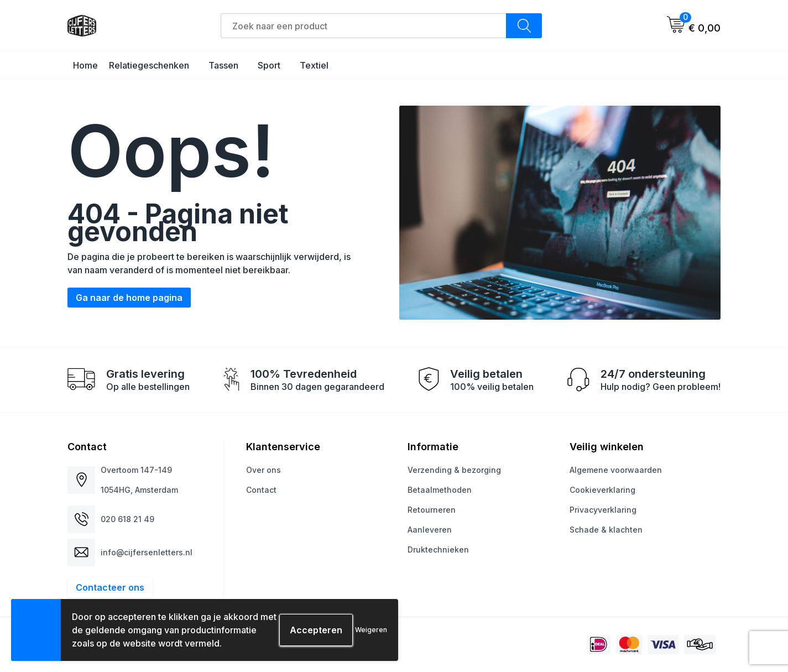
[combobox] (364, 26)
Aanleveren (430, 530)
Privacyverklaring (603, 510)
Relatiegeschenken (149, 65)
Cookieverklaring (602, 490)
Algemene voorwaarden (616, 470)
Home (85, 65)
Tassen (223, 65)
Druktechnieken (438, 549)
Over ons (263, 470)
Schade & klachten (606, 530)
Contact (261, 490)
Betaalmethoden (440, 490)
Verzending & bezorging (454, 470)
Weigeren (371, 630)
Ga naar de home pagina (129, 298)
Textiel (314, 65)
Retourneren (432, 510)
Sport (269, 65)
